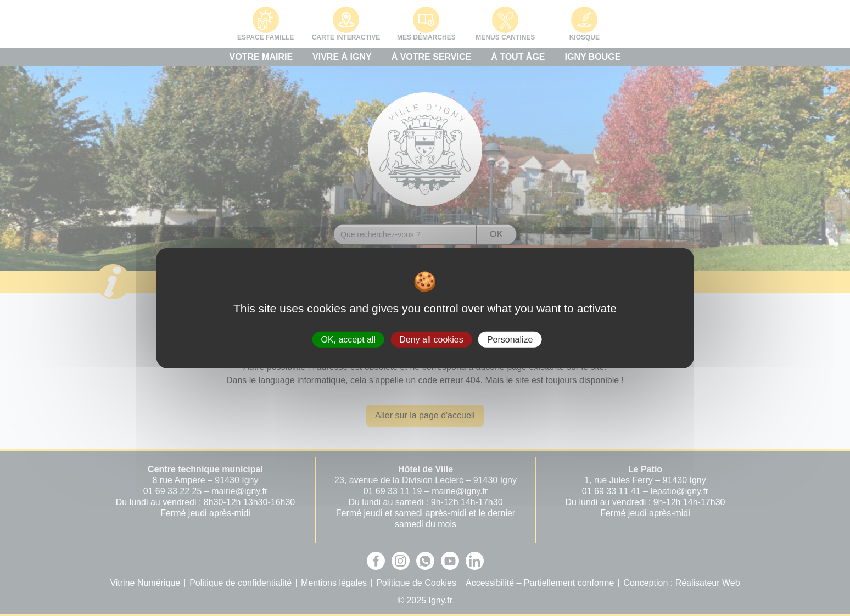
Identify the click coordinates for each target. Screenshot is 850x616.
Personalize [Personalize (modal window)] (510, 339)
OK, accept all (348, 339)
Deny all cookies (431, 339)
